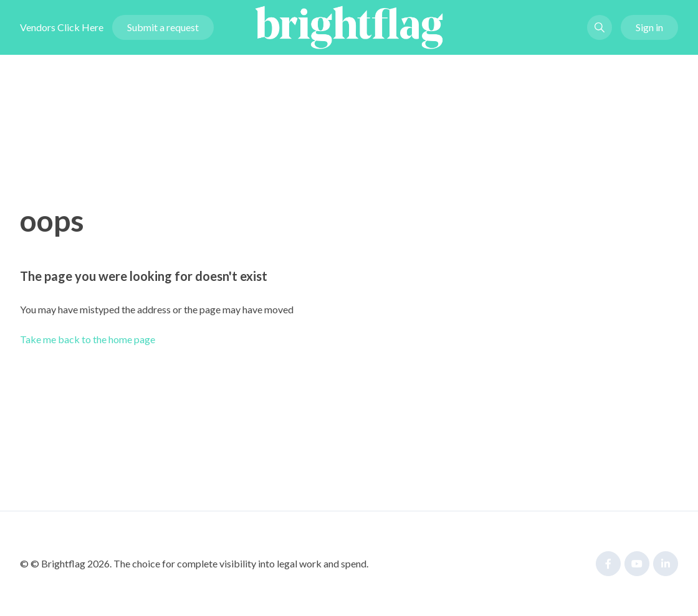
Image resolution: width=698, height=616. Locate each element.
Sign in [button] (649, 27)
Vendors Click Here (62, 27)
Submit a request (163, 27)
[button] (600, 27)
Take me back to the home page (88, 339)
